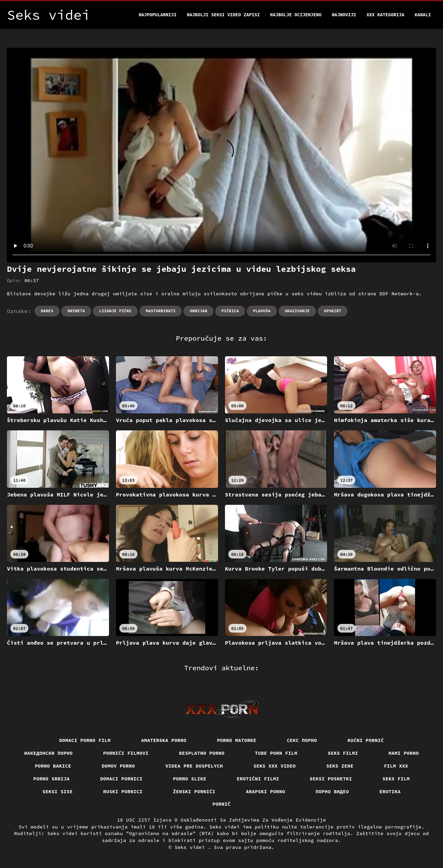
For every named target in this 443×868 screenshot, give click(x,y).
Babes (47, 311)
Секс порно (302, 740)
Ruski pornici (123, 791)
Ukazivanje (297, 311)
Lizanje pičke (115, 311)
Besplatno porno (202, 753)
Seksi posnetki (331, 779)
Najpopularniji (158, 15)
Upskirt (333, 311)
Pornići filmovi (126, 753)
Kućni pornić (366, 740)
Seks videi (191, 847)
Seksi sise (58, 791)
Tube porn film (276, 753)
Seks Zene (340, 766)
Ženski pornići (194, 791)
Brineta (76, 311)
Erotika (390, 791)
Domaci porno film (85, 740)
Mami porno (404, 753)
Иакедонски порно (48, 753)
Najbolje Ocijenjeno (296, 15)
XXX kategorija (385, 15)
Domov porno (118, 766)
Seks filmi (343, 753)
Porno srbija (51, 779)
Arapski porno (265, 791)
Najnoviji (344, 15)
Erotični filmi (258, 779)
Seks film (396, 779)
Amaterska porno (164, 740)
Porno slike (190, 779)
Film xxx (396, 766)
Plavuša (262, 311)
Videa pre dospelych (194, 766)
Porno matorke (237, 740)
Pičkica (230, 311)
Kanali (423, 15)
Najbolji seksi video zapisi (223, 15)
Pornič (222, 804)
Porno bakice (53, 766)
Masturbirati (161, 311)
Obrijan (198, 311)
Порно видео (332, 791)
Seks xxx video (275, 766)
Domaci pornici (121, 779)
